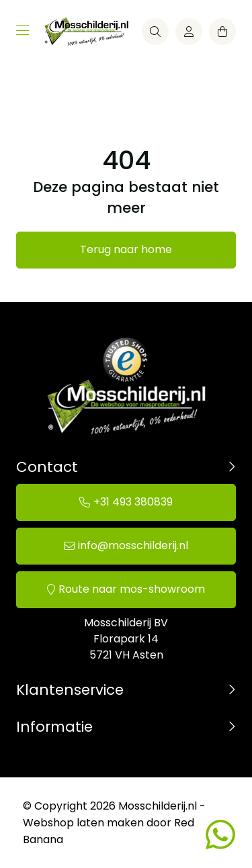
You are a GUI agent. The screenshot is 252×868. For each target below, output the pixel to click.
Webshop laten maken (83, 823)
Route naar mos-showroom (132, 589)
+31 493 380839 (133, 502)
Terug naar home (126, 249)
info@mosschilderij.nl (133, 545)
